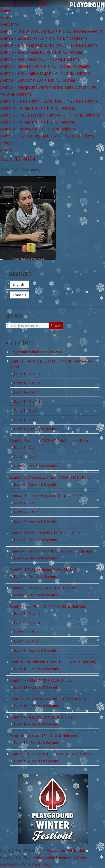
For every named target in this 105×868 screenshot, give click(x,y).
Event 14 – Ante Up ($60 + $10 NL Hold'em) (44, 736)
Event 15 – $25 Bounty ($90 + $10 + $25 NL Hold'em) (51, 754)
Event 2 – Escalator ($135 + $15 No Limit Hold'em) (49, 441)
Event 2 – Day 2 (26, 457)
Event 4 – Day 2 (26, 512)
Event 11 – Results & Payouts (36, 687)
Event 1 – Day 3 (26, 420)
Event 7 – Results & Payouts (35, 577)
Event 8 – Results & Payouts (35, 595)
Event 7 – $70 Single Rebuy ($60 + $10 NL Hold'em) (50, 570)
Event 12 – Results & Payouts (36, 706)
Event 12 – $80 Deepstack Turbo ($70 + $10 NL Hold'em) (54, 699)
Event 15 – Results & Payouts (36, 761)
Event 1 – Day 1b (27, 383)
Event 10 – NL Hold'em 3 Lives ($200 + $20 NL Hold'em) (53, 662)
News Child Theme (51, 857)
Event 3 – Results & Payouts (35, 484)
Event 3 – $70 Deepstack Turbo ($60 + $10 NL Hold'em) (53, 477)
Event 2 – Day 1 (26, 448)
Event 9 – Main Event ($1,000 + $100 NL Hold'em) (48, 607)
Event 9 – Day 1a (27, 614)
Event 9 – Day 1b (27, 623)
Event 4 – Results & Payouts (35, 521)
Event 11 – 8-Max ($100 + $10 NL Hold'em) (43, 680)
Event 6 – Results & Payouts (35, 558)
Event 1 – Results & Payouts (35, 429)
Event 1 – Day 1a (27, 374)
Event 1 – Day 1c (27, 392)
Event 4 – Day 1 (26, 503)
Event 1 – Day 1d (27, 401)
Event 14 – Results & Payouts (36, 743)
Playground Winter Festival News (36, 352)
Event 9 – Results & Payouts (35, 650)
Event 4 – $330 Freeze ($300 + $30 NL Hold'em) (47, 496)
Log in (49, 864)
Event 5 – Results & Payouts (35, 540)
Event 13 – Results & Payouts (36, 724)
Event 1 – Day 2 (26, 411)
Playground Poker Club (65, 850)
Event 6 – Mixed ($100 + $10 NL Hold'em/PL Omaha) (51, 551)
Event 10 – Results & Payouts (36, 669)
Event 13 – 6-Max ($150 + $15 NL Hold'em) (43, 717)
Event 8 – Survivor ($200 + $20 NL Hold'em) (44, 588)
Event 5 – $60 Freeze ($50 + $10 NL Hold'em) (45, 533)
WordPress (31, 864)
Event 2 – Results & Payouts (35, 466)
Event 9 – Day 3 (26, 641)
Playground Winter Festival (23, 3)
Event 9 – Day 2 (26, 632)
